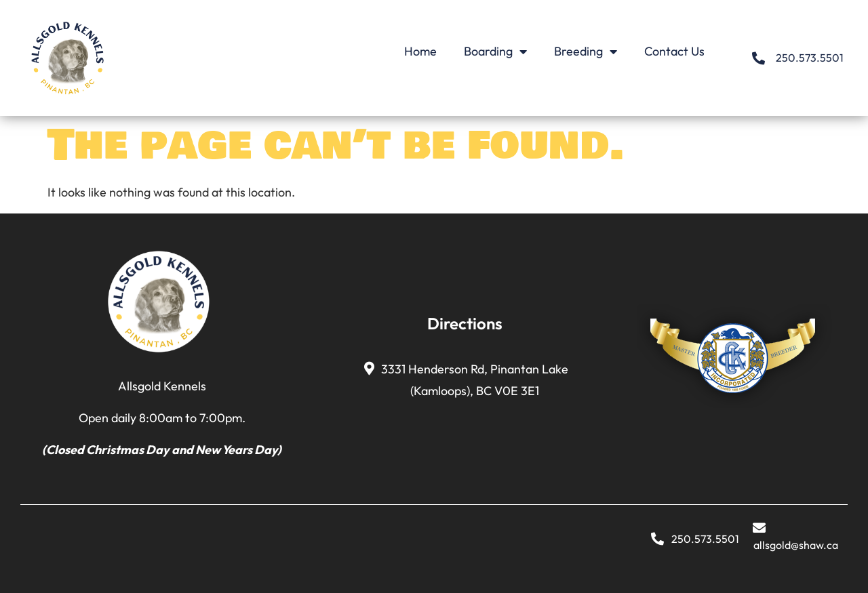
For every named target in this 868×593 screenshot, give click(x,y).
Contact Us (674, 51)
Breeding (586, 52)
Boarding (495, 52)
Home (420, 51)
